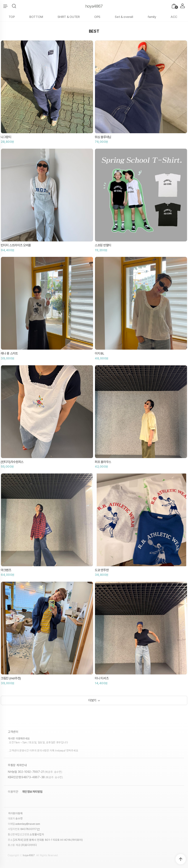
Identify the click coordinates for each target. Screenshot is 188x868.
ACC (174, 17)
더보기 (92, 700)
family (152, 17)
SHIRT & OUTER (69, 17)
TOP (12, 17)
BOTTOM (36, 17)
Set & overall (124, 17)
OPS (97, 17)
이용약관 (13, 792)
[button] (14, 6)
